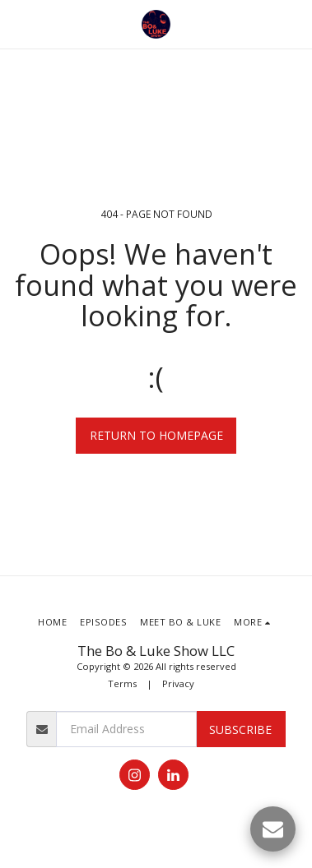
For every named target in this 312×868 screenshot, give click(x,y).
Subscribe (240, 729)
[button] (18, 23)
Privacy (178, 683)
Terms (122, 683)
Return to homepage (156, 435)
